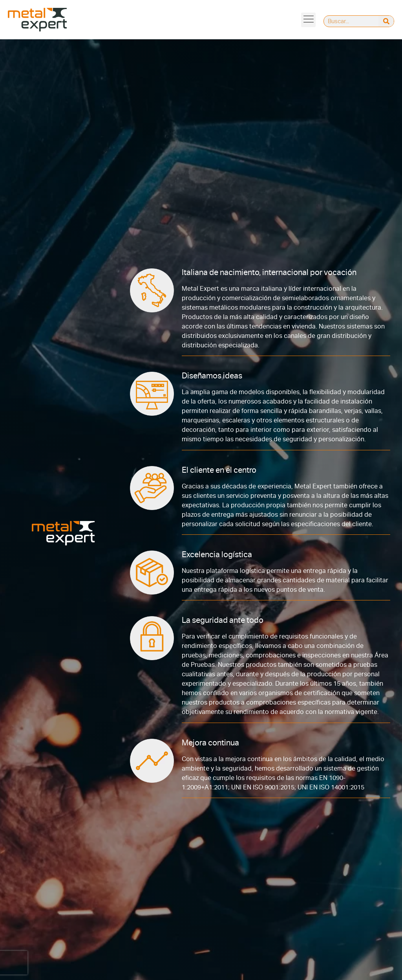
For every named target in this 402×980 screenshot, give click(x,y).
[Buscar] (386, 21)
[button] (308, 20)
